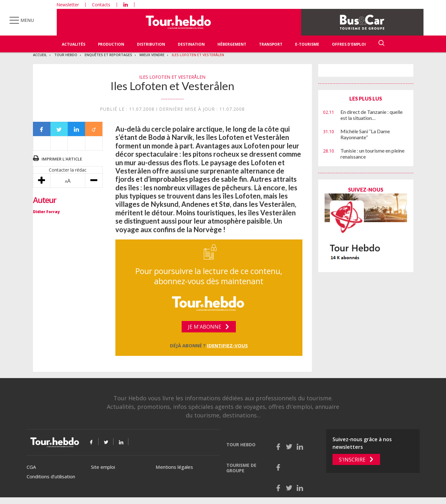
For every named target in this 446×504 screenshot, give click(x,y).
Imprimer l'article (62, 159)
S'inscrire (352, 460)
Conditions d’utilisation (51, 476)
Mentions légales (174, 467)
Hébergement (232, 44)
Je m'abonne (205, 327)
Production (111, 44)
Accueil (40, 55)
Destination (191, 44)
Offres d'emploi (349, 44)
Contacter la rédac (68, 170)
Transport (271, 44)
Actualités (74, 44)
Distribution (151, 44)
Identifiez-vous (227, 345)
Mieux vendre (152, 55)
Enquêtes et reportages (108, 55)
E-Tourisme (307, 44)
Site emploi (103, 467)
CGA (31, 467)
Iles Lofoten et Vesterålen (198, 55)
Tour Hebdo (66, 55)
